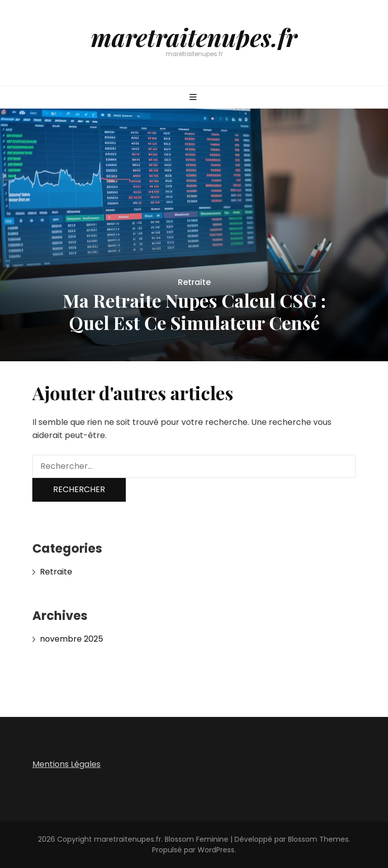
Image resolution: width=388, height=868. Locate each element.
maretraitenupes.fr (194, 37)
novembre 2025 (71, 639)
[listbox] (194, 235)
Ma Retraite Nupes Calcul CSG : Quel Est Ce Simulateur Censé (194, 311)
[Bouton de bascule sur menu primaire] (194, 98)
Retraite (194, 282)
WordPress (216, 850)
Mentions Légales (66, 764)
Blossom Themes (318, 839)
